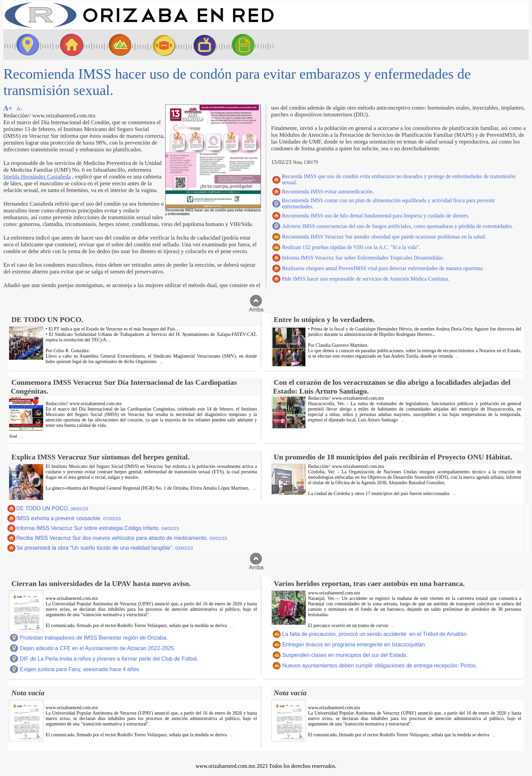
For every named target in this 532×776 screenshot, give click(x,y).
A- (19, 109)
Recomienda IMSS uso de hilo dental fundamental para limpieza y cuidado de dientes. (376, 216)
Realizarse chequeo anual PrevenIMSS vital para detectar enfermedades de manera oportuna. (383, 268)
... (161, 362)
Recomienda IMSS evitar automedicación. (328, 192)
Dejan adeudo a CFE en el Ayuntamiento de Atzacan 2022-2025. (98, 648)
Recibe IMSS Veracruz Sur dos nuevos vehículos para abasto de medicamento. (122, 538)
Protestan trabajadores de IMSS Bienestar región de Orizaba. (94, 638)
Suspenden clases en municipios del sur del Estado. (345, 655)
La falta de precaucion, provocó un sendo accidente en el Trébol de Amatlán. (375, 634)
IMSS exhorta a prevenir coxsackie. (69, 518)
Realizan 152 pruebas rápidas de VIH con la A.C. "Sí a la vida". (351, 247)
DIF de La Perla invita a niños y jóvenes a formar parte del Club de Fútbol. (109, 659)
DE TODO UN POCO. (52, 508)
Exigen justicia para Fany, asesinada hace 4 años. (80, 669)
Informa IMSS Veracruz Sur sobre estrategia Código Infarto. (98, 528)
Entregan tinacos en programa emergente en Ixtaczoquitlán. (354, 645)
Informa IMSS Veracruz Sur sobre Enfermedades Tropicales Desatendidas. (363, 258)
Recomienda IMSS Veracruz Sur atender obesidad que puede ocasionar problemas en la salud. (384, 237)
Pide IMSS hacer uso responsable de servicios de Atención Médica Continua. (366, 279)
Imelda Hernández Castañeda (37, 177)
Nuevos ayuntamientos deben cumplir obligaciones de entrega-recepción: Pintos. (380, 666)
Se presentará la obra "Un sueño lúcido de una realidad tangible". (104, 548)
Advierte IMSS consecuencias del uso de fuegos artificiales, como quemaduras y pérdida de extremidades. (397, 226)
